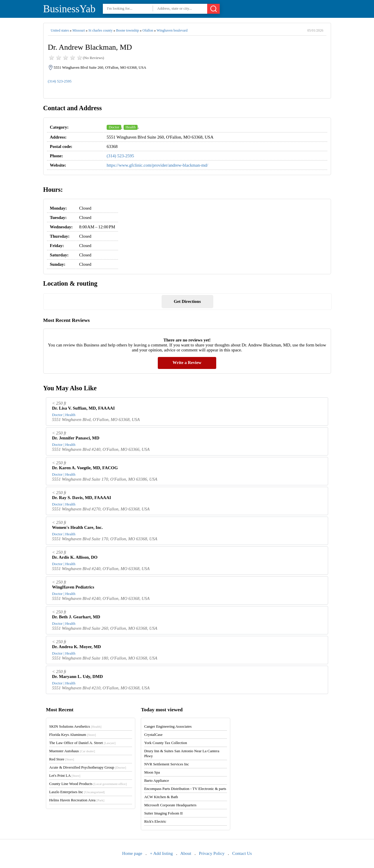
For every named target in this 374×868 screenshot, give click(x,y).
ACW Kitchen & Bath (161, 797)
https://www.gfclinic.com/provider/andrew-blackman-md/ (157, 165)
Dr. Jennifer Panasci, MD (76, 438)
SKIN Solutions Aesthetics (75, 726)
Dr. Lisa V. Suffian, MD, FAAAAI (83, 408)
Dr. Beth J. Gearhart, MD (76, 617)
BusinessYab (69, 9)
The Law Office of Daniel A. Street (82, 743)
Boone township (127, 30)
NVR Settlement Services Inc (166, 764)
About (186, 853)
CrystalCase (153, 735)
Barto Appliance (156, 780)
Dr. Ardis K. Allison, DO (75, 557)
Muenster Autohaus (72, 751)
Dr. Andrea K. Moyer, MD (76, 647)
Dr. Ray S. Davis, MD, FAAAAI (82, 498)
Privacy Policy (212, 853)
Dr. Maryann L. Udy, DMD (77, 677)
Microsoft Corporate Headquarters (170, 805)
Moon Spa (152, 772)
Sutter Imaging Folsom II (163, 813)
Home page (132, 853)
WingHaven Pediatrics (73, 587)
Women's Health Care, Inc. (77, 527)
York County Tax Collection (166, 743)
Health (131, 127)
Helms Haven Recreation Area (77, 800)
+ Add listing (161, 853)
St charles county (101, 30)
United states (60, 30)
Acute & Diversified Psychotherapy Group (88, 767)
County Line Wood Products (88, 784)
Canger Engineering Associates (168, 726)
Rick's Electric (155, 821)
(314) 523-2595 (60, 81)
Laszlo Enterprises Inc (77, 792)
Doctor (114, 127)
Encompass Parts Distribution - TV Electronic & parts (185, 789)
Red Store (62, 759)
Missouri (79, 30)
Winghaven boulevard (172, 30)
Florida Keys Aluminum (72, 735)
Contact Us (242, 853)
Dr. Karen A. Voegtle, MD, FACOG (85, 468)
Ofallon (148, 30)
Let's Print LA (65, 775)
